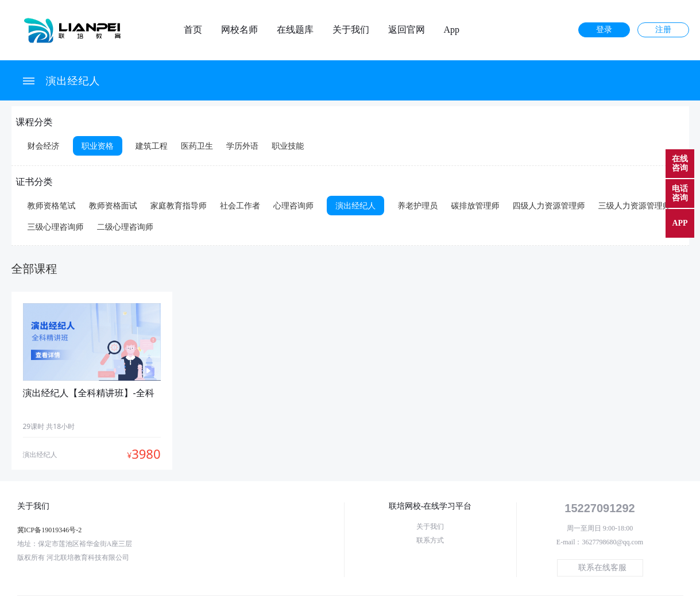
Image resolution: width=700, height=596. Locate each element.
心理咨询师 (293, 205)
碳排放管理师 (475, 205)
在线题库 (295, 30)
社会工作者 (240, 205)
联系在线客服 (602, 568)
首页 (193, 30)
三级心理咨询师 (56, 227)
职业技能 (288, 146)
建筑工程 (152, 146)
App (452, 30)
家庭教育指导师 (179, 205)
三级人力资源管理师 (635, 205)
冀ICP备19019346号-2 (50, 530)
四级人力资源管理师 (549, 205)
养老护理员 (417, 205)
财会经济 (44, 146)
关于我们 (351, 30)
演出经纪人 (73, 80)
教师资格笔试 (52, 205)
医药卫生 (197, 146)
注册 (663, 30)
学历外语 (242, 146)
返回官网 (407, 30)
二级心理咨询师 (125, 227)
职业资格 (98, 146)
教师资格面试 (113, 205)
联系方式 (430, 540)
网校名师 (239, 30)
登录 (604, 30)
